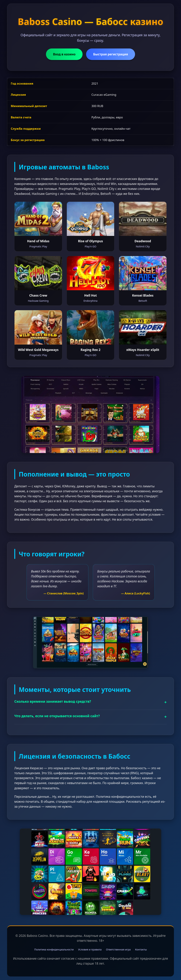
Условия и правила (90, 949)
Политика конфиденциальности (54, 949)
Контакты (141, 949)
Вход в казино (64, 54)
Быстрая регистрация (111, 54)
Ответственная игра (118, 949)
